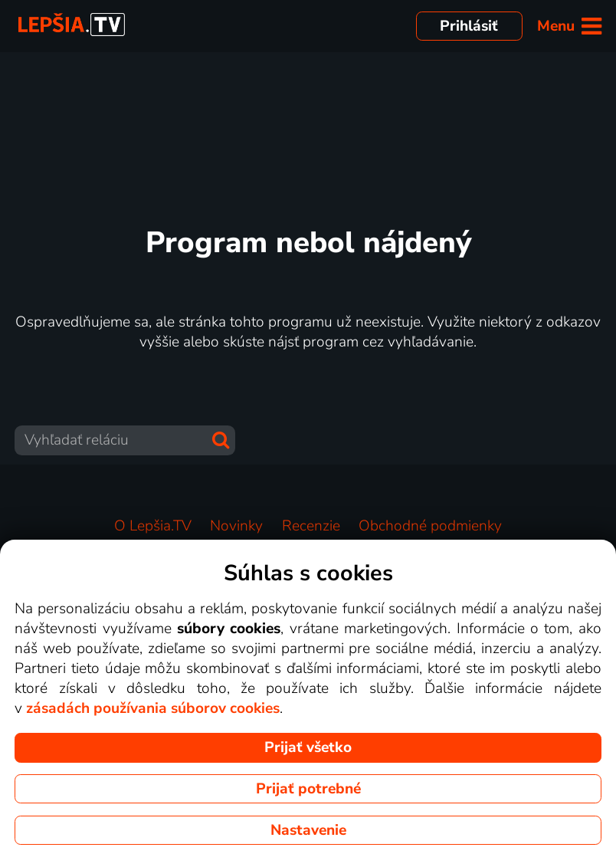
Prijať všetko (308, 747)
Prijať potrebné (308, 789)
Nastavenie (308, 830)
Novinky (236, 526)
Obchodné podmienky (430, 526)
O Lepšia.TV (153, 526)
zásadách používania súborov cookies (153, 708)
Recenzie (311, 526)
